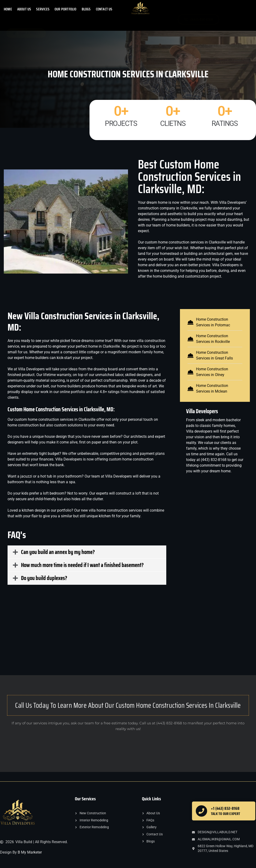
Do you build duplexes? (44, 578)
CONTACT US (104, 9)
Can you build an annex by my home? (58, 552)
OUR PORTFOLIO (66, 9)
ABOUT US (24, 9)
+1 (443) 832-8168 (225, 808)
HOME (8, 9)
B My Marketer (30, 852)
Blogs (86, 9)
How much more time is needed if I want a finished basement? (82, 565)
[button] (87, 552)
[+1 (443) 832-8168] (201, 811)
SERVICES (43, 9)
